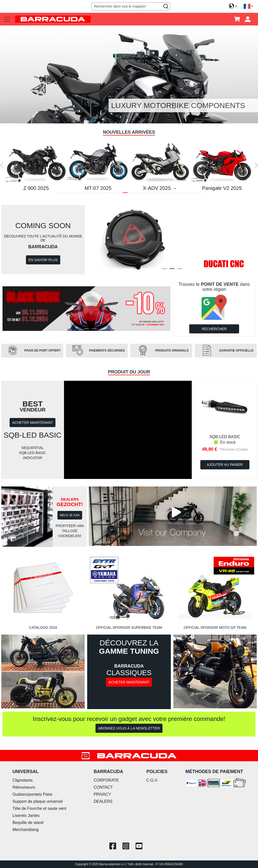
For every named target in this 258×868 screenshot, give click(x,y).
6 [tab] (95, 194)
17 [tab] (178, 194)
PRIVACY (102, 794)
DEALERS (103, 801)
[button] (248, 6)
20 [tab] (201, 194)
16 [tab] (171, 194)
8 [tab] (110, 194)
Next (256, 165)
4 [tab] (80, 194)
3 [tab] (72, 194)
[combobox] (131, 6)
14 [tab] (155, 194)
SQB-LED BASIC (225, 437)
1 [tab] (57, 194)
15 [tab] (163, 194)
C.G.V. (152, 780)
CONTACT (103, 787)
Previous (2, 165)
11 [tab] (133, 194)
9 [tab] (118, 194)
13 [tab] (148, 194)
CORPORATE (106, 780)
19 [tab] (193, 194)
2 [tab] (65, 194)
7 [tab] (103, 194)
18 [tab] (186, 194)
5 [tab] (87, 194)
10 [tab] (125, 194)
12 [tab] (140, 194)
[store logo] (53, 19)
